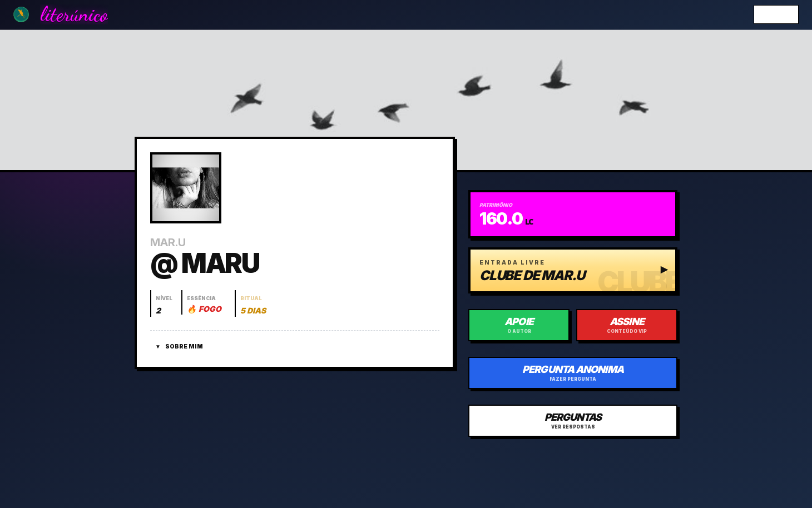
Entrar (776, 14)
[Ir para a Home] (21, 14)
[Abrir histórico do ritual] (252, 303)
